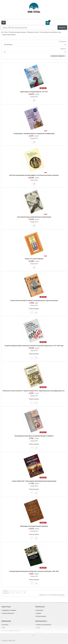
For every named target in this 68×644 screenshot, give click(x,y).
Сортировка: (62, 42)
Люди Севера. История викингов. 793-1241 (34, 92)
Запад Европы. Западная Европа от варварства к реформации (34, 134)
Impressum (5, 625)
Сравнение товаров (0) (58, 56)
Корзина (39, 614)
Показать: (63, 49)
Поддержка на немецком (9, 611)
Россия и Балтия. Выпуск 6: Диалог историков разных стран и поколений (34, 301)
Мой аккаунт (40, 611)
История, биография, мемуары (17, 32)
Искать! (62, 28)
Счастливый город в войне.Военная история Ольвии (34, 217)
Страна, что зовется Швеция (34, 259)
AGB (4, 628)
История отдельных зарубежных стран (50, 32)
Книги (6, 32)
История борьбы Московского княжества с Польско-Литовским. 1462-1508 (34, 572)
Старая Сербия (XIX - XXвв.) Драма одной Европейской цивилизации (34, 481)
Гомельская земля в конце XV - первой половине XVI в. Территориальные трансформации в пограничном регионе (34, 391)
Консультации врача (8, 614)
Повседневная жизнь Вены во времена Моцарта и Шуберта (34, 436)
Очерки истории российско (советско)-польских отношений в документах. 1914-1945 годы (34, 346)
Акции (38, 628)
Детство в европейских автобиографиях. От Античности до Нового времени (34, 175)
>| (24, 592)
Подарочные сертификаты (44, 625)
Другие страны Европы (9, 35)
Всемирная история (33, 32)
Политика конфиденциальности (11, 631)
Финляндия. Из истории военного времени (34, 526)
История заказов (41, 617)
